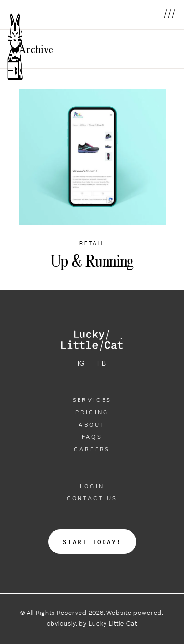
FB (102, 364)
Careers (92, 449)
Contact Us (92, 498)
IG (81, 364)
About (92, 425)
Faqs (92, 437)
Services (92, 400)
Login (92, 486)
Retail (92, 244)
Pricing (92, 412)
